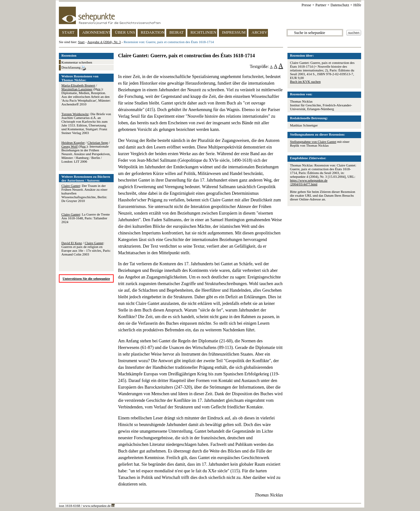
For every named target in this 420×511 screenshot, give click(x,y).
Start (81, 42)
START (68, 32)
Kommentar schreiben (77, 62)
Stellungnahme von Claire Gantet (313, 142)
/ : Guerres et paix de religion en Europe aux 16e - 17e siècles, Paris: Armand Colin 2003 (86, 249)
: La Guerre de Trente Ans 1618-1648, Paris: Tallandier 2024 (86, 218)
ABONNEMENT (96, 32)
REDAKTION (153, 32)
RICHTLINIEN (203, 32)
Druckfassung (74, 68)
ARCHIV (259, 32)
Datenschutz (340, 5)
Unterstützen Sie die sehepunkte (86, 278)
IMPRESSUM (234, 32)
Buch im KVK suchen (305, 81)
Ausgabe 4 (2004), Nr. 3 (104, 42)
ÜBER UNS (125, 32)
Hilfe (357, 5)
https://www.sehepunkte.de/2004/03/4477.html (309, 182)
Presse (306, 5)
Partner (321, 5)
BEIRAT (177, 32)
